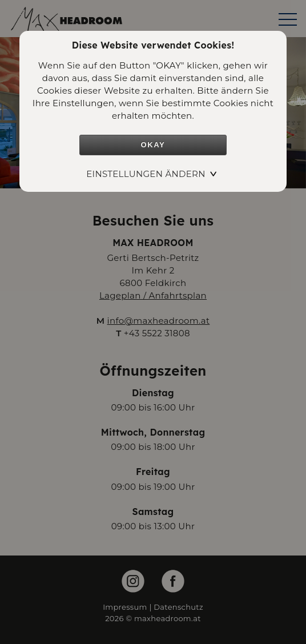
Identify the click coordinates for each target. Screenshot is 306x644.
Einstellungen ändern (146, 174)
